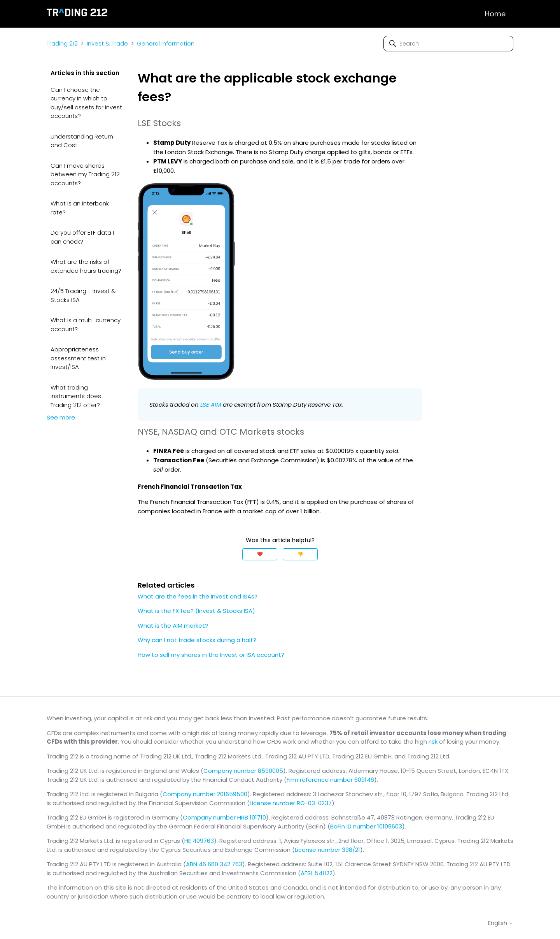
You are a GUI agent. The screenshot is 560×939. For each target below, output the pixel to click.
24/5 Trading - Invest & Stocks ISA (83, 295)
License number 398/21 (327, 850)
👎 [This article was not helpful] (300, 554)
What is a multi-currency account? (86, 325)
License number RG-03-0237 (291, 803)
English (501, 923)
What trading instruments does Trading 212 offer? (76, 396)
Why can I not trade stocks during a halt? (197, 640)
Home (495, 14)
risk (433, 742)
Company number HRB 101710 (224, 817)
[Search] (448, 44)
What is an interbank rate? (80, 208)
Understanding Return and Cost (82, 141)
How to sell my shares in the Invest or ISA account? (211, 655)
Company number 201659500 (205, 794)
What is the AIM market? (173, 626)
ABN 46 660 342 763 (214, 864)
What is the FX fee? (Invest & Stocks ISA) (196, 611)
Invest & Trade (107, 43)
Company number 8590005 (243, 771)
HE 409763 (199, 841)
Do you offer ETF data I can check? (82, 237)
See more (61, 417)
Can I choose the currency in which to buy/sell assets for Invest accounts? (86, 103)
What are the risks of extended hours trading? (86, 266)
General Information (166, 43)
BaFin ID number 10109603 (366, 826)
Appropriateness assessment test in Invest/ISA (78, 358)
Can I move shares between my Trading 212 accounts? (85, 174)
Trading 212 (62, 43)
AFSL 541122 (317, 873)
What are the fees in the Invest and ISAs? (198, 596)
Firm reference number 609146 (330, 780)
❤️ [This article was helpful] (260, 554)
